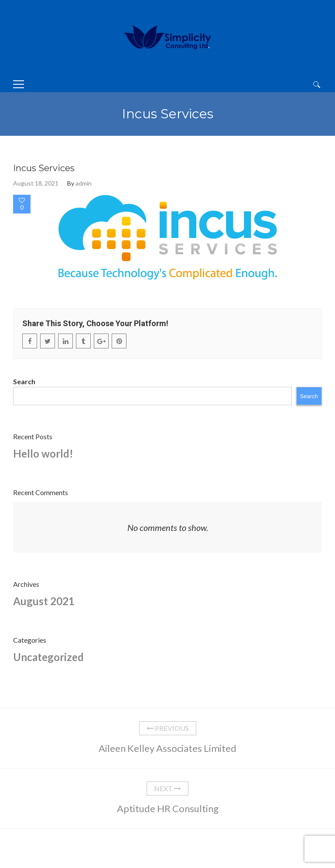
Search (24, 381)
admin (84, 183)
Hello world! (43, 453)
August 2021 (44, 601)
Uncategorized (48, 657)
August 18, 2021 (36, 183)
